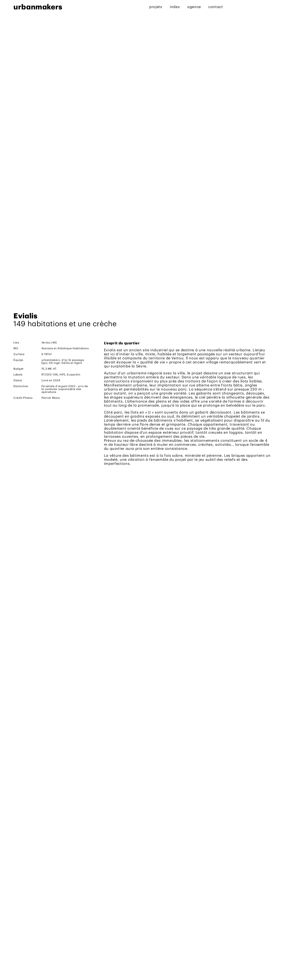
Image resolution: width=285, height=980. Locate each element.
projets (156, 7)
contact (216, 7)
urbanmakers (38, 7)
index (175, 7)
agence (194, 7)
